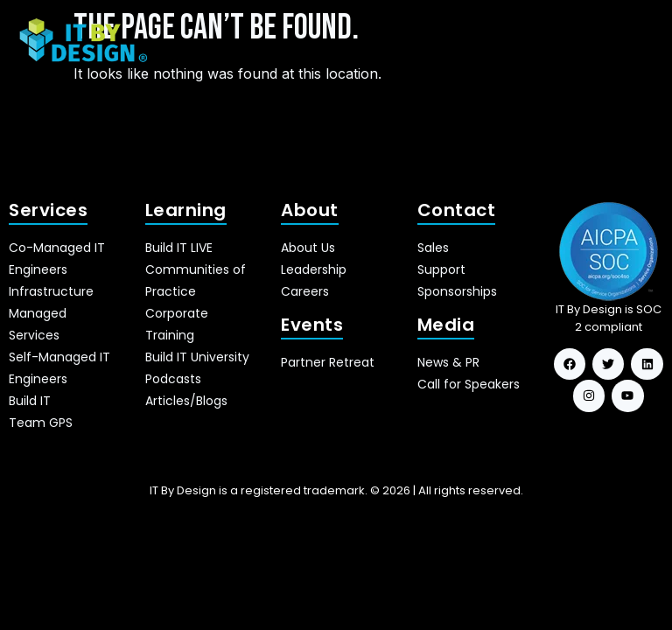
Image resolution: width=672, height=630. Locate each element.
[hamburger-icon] (635, 41)
